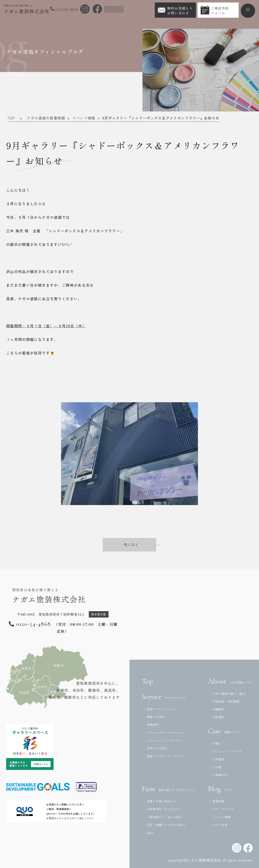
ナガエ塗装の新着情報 (46, 118)
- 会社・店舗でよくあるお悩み (165, 825)
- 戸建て (216, 743)
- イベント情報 (221, 817)
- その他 (216, 767)
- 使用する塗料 (155, 717)
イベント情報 (84, 118)
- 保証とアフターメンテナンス (165, 756)
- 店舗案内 (218, 709)
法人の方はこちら (120, 9)
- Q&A (149, 833)
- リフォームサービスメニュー (165, 732)
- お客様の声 (219, 775)
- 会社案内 (218, 717)
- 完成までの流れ (156, 748)
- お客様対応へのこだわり (162, 809)
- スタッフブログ (222, 809)
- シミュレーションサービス (164, 740)
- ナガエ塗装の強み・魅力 (228, 694)
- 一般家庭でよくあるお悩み (164, 817)
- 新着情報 (218, 801)
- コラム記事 (219, 825)
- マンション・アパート (227, 751)
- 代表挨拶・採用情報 (225, 701)
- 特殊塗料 (152, 725)
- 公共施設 (218, 759)
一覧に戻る (130, 545)
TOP (11, 118)
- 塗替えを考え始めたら (161, 801)
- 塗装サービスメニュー (161, 709)
